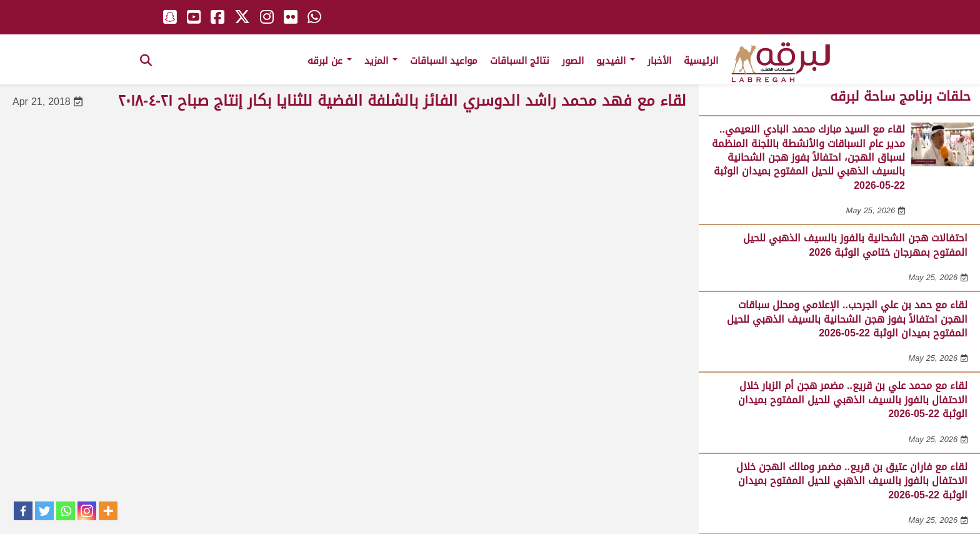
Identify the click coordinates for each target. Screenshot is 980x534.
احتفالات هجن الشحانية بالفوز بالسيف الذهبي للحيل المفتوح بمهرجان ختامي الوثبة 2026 (855, 245)
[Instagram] (87, 511)
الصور (573, 61)
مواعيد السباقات (444, 61)
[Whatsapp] (66, 511)
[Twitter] (44, 511)
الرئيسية (701, 61)
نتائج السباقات (520, 61)
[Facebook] (23, 511)
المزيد (381, 61)
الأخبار (659, 61)
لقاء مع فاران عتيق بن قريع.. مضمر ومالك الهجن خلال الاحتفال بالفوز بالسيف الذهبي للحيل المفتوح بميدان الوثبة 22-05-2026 (852, 481)
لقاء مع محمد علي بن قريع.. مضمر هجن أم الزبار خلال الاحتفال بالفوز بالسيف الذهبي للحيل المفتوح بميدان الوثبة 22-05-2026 (853, 400)
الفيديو (616, 61)
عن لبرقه (330, 61)
